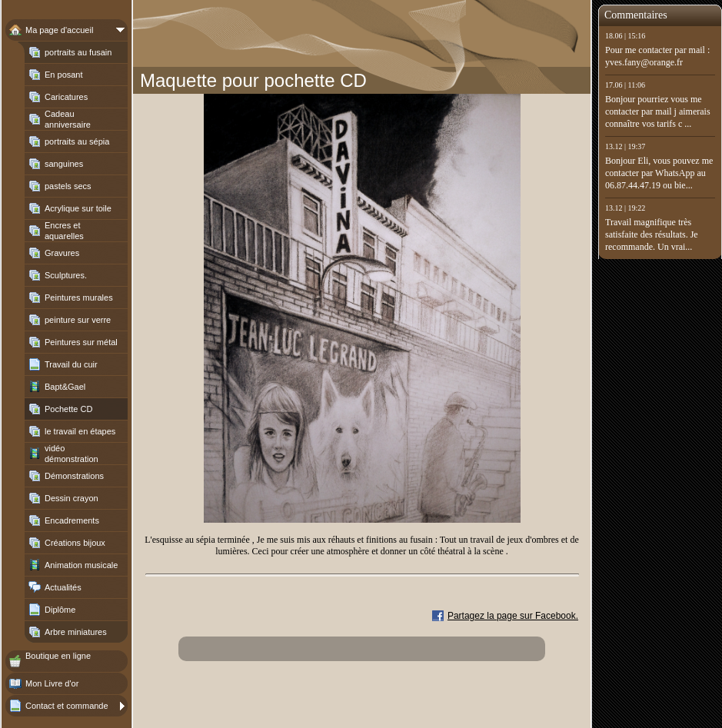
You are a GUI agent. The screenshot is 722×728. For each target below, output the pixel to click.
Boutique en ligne (58, 656)
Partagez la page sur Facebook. (513, 616)
